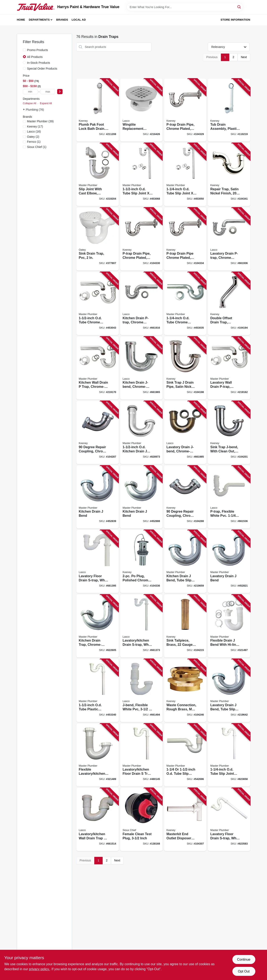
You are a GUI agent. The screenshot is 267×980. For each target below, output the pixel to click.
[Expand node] (24, 109)
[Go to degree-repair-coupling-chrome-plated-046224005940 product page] (98, 432)
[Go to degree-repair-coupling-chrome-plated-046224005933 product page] (185, 497)
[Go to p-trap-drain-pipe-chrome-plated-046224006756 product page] (185, 110)
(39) (40, 121)
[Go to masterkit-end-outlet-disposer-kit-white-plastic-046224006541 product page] (185, 819)
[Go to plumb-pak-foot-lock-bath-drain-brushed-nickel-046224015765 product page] (98, 110)
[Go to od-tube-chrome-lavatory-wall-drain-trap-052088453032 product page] (185, 304)
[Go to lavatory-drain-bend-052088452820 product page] (229, 561)
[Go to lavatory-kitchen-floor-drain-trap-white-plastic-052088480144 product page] (141, 755)
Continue (244, 959)
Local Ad (79, 20)
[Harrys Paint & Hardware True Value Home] (36, 7)
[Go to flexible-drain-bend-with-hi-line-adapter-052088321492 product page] (229, 626)
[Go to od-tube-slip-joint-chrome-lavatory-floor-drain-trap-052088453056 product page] (185, 175)
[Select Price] (60, 92)
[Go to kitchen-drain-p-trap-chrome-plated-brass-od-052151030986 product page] (141, 304)
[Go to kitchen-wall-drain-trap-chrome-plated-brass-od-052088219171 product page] (98, 368)
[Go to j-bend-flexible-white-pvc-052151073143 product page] (141, 690)
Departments (39, 20)
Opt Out (244, 971)
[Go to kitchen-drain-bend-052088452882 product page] (141, 497)
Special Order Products (42, 69)
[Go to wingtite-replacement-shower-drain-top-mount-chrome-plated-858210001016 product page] (141, 110)
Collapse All (30, 103)
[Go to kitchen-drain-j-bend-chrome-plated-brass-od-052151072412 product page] (141, 368)
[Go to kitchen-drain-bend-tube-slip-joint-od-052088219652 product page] (185, 561)
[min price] (30, 92)
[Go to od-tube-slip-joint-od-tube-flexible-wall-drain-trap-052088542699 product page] (185, 755)
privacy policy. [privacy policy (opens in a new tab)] (39, 969)
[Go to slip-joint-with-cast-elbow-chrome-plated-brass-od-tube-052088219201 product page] (98, 175)
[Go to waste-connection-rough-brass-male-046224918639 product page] (185, 690)
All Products (35, 57)
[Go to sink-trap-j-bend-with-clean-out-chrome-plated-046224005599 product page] (229, 432)
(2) (33, 137)
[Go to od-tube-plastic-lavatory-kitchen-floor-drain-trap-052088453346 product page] (98, 690)
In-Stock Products (39, 63)
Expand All (46, 103)
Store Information (235, 20)
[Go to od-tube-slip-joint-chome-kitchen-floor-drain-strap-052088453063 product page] (141, 175)
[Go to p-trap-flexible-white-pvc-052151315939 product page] (229, 497)
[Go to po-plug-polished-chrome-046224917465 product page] (141, 561)
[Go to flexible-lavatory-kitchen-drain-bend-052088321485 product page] (98, 755)
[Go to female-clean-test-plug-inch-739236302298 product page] (141, 819)
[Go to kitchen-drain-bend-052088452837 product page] (98, 497)
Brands (62, 20)
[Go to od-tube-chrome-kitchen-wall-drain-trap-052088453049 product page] (98, 304)
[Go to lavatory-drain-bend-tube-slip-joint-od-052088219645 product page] (229, 690)
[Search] (239, 7)
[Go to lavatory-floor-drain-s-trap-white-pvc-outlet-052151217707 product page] (98, 561)
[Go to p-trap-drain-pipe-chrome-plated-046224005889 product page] (185, 239)
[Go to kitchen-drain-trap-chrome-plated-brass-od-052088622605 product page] (98, 626)
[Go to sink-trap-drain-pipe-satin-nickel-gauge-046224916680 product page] (185, 368)
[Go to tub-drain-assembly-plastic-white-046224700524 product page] (229, 110)
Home (21, 20)
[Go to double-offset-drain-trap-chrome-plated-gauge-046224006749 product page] (229, 304)
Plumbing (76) (35, 110)
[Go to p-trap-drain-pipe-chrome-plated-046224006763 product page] (141, 239)
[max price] (48, 92)
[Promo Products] (24, 50)
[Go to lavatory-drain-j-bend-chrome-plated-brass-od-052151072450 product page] (185, 432)
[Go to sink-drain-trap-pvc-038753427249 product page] (98, 239)
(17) (35, 126)
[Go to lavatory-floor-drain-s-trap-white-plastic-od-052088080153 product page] (229, 819)
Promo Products (38, 50)
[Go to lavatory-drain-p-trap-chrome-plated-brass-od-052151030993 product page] (229, 239)
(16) (34, 131)
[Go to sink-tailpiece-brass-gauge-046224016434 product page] (185, 626)
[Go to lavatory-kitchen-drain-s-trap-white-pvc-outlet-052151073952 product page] (141, 626)
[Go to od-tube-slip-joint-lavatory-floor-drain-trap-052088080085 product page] (229, 755)
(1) (34, 142)
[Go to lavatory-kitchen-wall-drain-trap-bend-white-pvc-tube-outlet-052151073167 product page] (98, 819)
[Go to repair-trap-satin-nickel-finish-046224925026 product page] (229, 175)
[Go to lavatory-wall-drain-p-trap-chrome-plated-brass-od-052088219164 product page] (229, 368)
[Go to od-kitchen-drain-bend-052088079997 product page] (141, 432)
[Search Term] (185, 7)
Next (244, 57)
